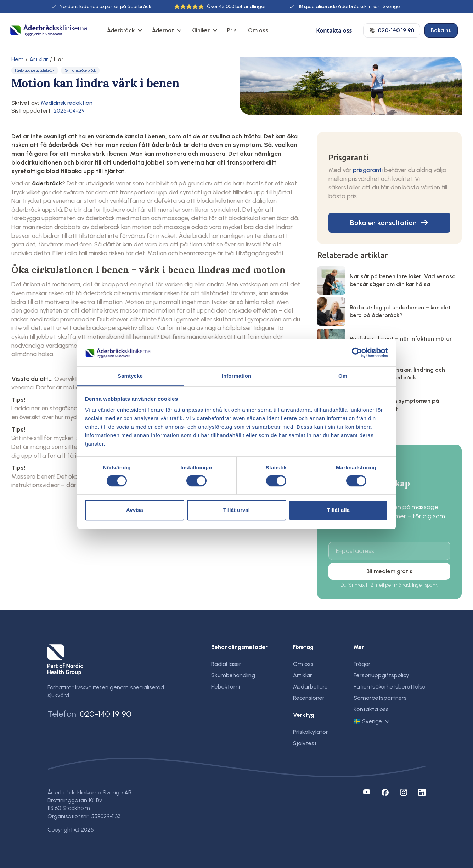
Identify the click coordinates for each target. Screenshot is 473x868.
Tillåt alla (338, 510)
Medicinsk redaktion (67, 103)
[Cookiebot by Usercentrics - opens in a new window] (357, 353)
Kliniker (201, 30)
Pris (232, 30)
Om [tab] (343, 376)
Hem (18, 59)
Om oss (258, 30)
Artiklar (39, 59)
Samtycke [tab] (130, 376)
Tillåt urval (236, 510)
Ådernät (163, 30)
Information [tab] (237, 376)
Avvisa (135, 510)
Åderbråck (121, 30)
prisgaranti (368, 170)
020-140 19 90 (106, 714)
